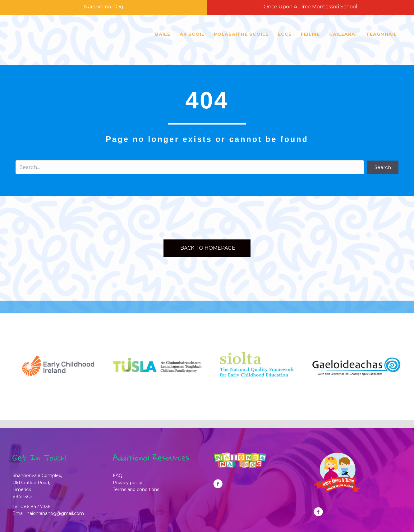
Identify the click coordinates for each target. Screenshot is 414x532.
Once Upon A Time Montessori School (310, 7)
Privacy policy (128, 483)
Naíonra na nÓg (104, 7)
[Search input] (190, 167)
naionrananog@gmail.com (55, 513)
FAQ (118, 475)
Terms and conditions (136, 489)
